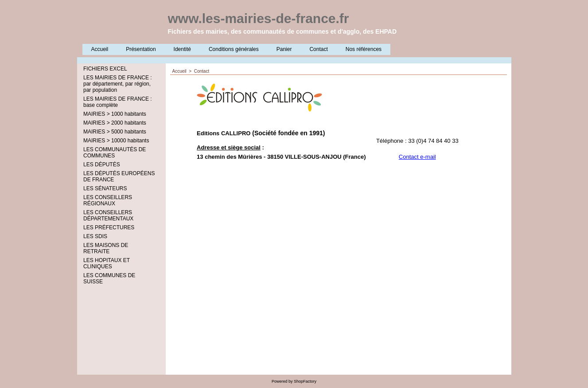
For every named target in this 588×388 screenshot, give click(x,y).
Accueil (100, 49)
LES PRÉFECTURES (109, 227)
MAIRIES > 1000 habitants (115, 114)
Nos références (364, 49)
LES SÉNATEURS (105, 188)
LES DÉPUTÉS (102, 165)
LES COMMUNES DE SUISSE (109, 278)
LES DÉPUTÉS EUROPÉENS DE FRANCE (119, 176)
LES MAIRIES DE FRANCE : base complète (118, 102)
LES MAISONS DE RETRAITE (106, 248)
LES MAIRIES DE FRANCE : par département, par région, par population (118, 84)
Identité (182, 49)
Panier (284, 49)
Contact (318, 49)
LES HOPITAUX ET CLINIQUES (107, 263)
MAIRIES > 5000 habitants (115, 132)
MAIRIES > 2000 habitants (115, 123)
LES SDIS (95, 236)
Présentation (141, 49)
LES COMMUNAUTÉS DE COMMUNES (115, 153)
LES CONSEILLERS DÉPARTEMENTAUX (108, 216)
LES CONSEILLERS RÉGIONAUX (108, 200)
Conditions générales (234, 49)
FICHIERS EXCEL (105, 69)
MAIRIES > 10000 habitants (116, 141)
